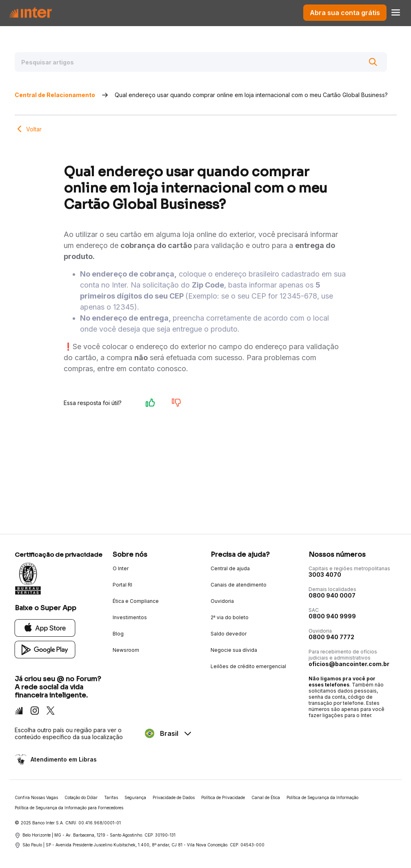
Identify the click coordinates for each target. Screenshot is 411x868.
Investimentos (130, 617)
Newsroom (126, 650)
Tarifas (111, 797)
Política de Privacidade (223, 797)
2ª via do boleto (230, 617)
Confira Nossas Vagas (36, 797)
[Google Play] (45, 649)
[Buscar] (373, 62)
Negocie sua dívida (234, 650)
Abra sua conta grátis (345, 13)
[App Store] (45, 628)
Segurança (135, 797)
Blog (118, 634)
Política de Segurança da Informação (322, 797)
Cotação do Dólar (81, 797)
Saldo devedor (229, 634)
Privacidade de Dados (174, 797)
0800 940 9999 (332, 616)
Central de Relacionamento (55, 95)
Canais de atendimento (239, 585)
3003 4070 (325, 575)
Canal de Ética (266, 797)
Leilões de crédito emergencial (248, 666)
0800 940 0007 (332, 595)
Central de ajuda (230, 568)
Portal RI (122, 585)
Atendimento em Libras (63, 759)
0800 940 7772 (331, 637)
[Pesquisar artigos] (201, 62)
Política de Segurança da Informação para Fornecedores (69, 808)
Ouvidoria (222, 601)
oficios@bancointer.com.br (349, 664)
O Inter (121, 568)
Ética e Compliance (136, 601)
